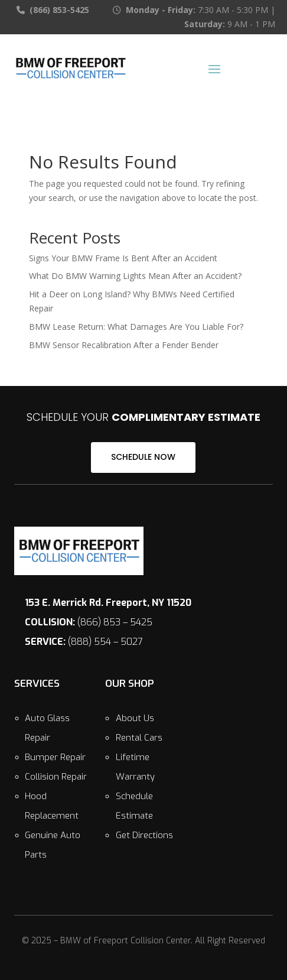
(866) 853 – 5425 (89, 622)
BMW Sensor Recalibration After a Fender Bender (124, 345)
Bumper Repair (55, 757)
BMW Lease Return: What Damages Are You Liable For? (136, 327)
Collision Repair (56, 777)
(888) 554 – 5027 (84, 642)
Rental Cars (139, 738)
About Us (135, 718)
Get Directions (144, 835)
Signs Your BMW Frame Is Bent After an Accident (123, 258)
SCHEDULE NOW (143, 457)
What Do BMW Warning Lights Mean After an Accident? (135, 276)
